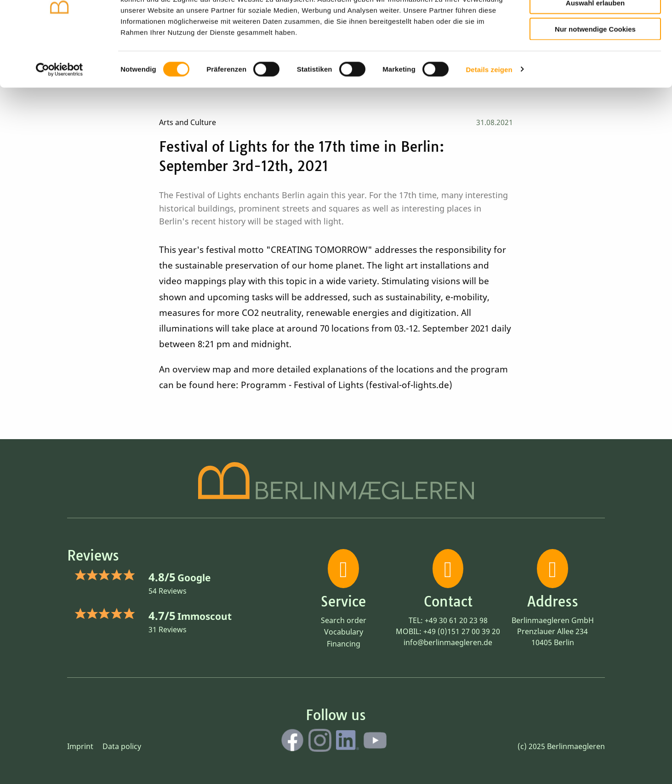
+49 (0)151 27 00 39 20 (462, 631)
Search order (344, 620)
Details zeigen (489, 115)
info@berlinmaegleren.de (448, 642)
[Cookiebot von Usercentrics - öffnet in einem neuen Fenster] (60, 115)
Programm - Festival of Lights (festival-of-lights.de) (347, 385)
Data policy (122, 746)
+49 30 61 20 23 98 (456, 620)
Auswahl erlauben (595, 49)
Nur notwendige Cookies (595, 74)
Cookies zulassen (595, 22)
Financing (344, 644)
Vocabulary (344, 632)
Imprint (80, 746)
